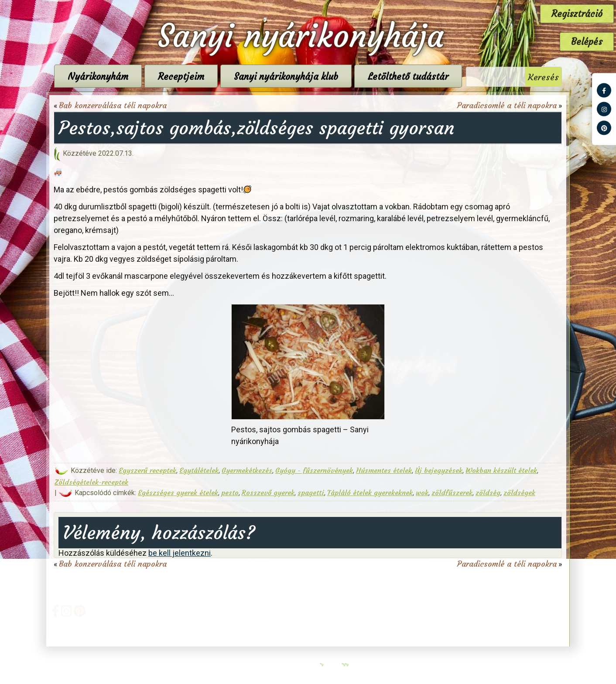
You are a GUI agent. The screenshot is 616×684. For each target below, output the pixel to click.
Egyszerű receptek (147, 470)
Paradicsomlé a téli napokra (507, 105)
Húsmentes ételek (384, 470)
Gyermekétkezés (247, 470)
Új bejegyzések (439, 470)
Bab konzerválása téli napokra (113, 105)
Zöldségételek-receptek (91, 482)
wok (422, 492)
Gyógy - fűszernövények (314, 470)
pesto (230, 492)
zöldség (488, 492)
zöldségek (519, 492)
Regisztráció (577, 14)
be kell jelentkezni (180, 553)
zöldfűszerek (452, 492)
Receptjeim (181, 77)
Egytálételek (199, 470)
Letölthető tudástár (408, 77)
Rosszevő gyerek (268, 492)
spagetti (311, 492)
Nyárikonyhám (98, 77)
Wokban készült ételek (501, 470)
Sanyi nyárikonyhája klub (286, 77)
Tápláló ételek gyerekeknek (370, 492)
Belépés (587, 42)
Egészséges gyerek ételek (178, 492)
